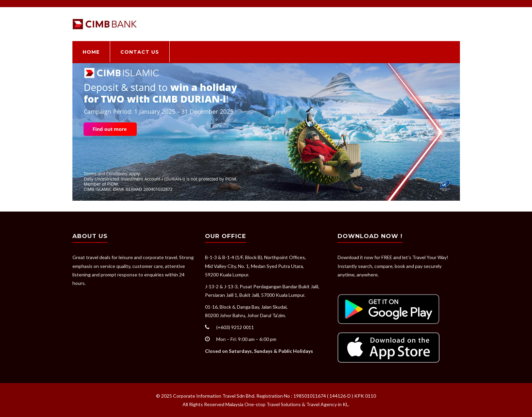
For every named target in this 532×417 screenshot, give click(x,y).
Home (91, 52)
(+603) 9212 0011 (235, 327)
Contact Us (140, 52)
